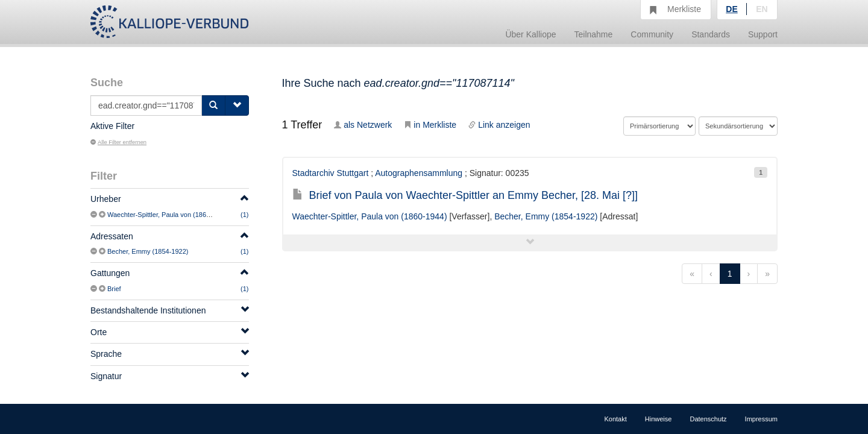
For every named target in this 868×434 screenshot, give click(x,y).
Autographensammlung (419, 173)
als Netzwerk (363, 125)
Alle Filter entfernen (118, 142)
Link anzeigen (499, 125)
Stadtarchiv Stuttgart (331, 173)
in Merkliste (430, 125)
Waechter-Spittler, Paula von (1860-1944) (168, 215)
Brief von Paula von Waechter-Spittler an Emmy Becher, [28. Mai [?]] (465, 195)
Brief (114, 289)
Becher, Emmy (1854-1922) (148, 251)
